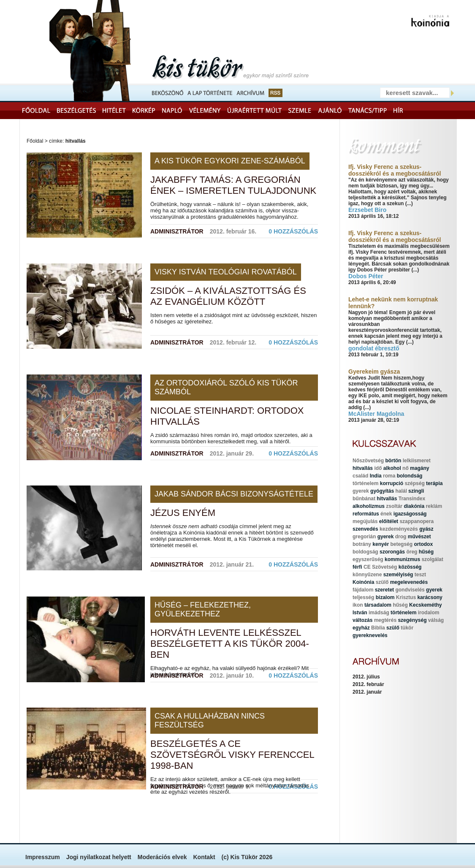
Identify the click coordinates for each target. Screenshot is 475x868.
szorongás (392, 552)
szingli (416, 491)
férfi (357, 567)
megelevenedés (409, 582)
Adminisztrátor (177, 231)
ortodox (423, 544)
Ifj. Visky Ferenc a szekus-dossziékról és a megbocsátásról (395, 170)
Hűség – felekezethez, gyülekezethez (203, 609)
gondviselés (410, 590)
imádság (379, 613)
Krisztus (406, 597)
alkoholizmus (369, 506)
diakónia (414, 506)
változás (362, 620)
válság (436, 620)
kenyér (381, 544)
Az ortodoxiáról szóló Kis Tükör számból (226, 387)
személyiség (398, 575)
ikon (358, 605)
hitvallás (363, 468)
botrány (362, 544)
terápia (434, 483)
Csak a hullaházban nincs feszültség (210, 720)
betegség (401, 544)
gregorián (364, 537)
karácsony (430, 597)
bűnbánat (364, 499)
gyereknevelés (370, 635)
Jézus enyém (183, 513)
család (360, 476)
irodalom (429, 613)
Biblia (378, 628)
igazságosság (410, 514)
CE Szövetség (380, 567)
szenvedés (365, 529)
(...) (409, 203)
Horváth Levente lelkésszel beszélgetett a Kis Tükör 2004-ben (230, 644)
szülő (382, 582)
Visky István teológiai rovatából (226, 272)
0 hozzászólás (293, 231)
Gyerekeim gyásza (374, 372)
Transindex (412, 499)
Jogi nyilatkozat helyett (99, 857)
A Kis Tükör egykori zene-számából (230, 161)
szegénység (412, 620)
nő (406, 468)
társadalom (378, 605)
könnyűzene (367, 575)
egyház (361, 628)
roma (389, 476)
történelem (365, 483)
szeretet (384, 590)
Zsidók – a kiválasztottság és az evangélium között (228, 296)
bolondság (410, 476)
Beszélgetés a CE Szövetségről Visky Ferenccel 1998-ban (232, 755)
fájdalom (363, 590)
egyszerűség (368, 559)
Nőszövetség (368, 461)
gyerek (361, 491)
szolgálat (432, 559)
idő (378, 468)
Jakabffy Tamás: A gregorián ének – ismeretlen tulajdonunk (233, 185)
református (366, 514)
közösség (410, 567)
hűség (426, 552)
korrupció (392, 483)
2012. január (367, 692)
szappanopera (417, 521)
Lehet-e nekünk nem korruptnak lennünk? (393, 303)
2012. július (366, 677)
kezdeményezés (399, 529)
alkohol (392, 468)
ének (386, 514)
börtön (393, 461)
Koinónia (363, 582)
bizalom (385, 597)
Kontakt (204, 857)
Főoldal (35, 141)
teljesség (363, 597)
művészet (419, 537)
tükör (407, 628)
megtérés (385, 620)
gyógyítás (382, 491)
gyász (426, 529)
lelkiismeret (417, 461)
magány (419, 468)
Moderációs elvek (162, 857)
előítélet (389, 521)
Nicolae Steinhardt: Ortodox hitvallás (227, 416)
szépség (414, 483)
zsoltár (394, 506)
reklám (434, 506)
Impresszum (43, 857)
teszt (420, 575)
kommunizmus (402, 559)
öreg (412, 552)
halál (401, 491)
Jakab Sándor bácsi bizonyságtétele (234, 494)
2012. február (368, 684)
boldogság (365, 552)
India (376, 476)
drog (401, 537)
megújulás (365, 521)
